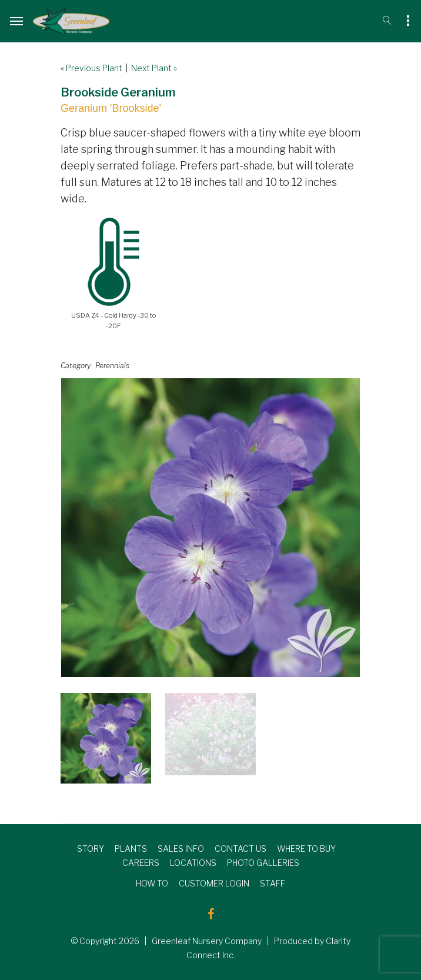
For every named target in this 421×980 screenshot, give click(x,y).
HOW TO (152, 883)
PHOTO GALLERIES (263, 863)
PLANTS (131, 849)
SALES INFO (181, 849)
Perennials (112, 366)
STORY (91, 849)
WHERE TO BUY (306, 849)
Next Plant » (154, 68)
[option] (210, 528)
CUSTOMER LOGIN (214, 883)
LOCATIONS (193, 863)
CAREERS (141, 863)
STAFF (273, 883)
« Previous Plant (91, 68)
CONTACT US (240, 849)
